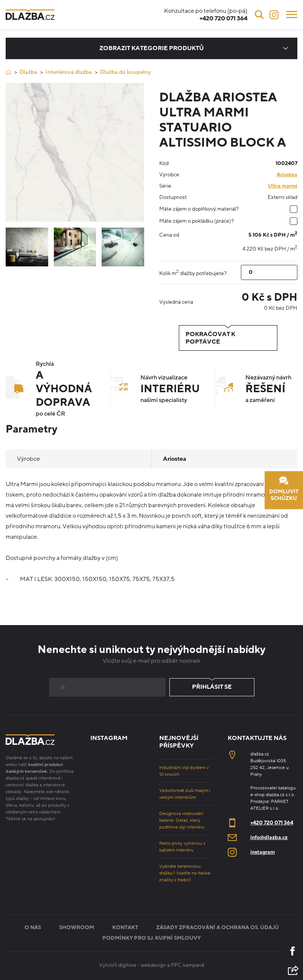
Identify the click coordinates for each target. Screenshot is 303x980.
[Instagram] (274, 15)
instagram (263, 852)
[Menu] (292, 14)
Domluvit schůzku (284, 489)
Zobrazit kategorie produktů (151, 48)
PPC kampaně (188, 965)
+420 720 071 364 (272, 823)
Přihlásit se (212, 687)
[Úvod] (8, 72)
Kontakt (125, 927)
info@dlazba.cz (269, 837)
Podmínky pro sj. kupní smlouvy (151, 938)
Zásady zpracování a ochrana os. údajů (218, 927)
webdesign (153, 965)
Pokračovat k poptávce (228, 338)
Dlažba (28, 72)
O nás (33, 927)
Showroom (77, 927)
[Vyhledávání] (259, 15)
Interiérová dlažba (69, 72)
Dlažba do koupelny (126, 72)
